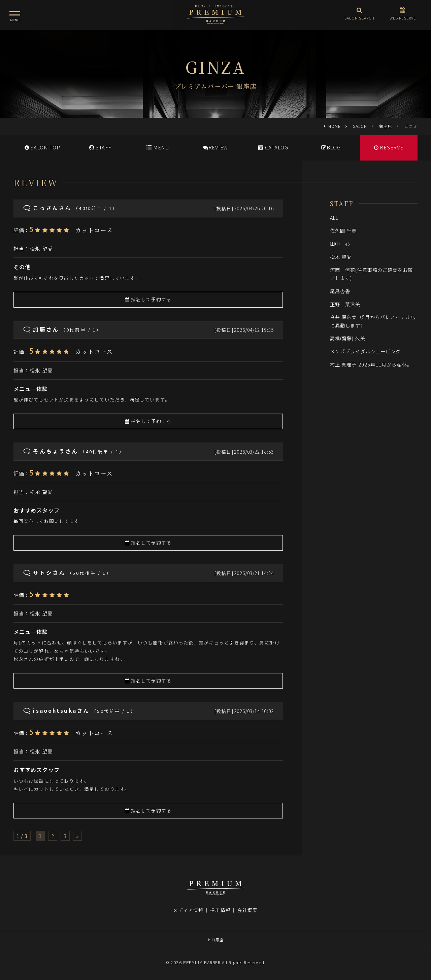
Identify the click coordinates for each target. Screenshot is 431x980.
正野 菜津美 (345, 304)
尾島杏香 (340, 291)
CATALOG (273, 147)
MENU (158, 147)
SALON (360, 126)
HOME (335, 126)
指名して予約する (148, 299)
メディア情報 (188, 910)
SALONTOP (42, 147)
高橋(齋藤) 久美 (350, 338)
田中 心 (340, 243)
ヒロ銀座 (215, 940)
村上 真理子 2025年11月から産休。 (371, 364)
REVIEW (215, 147)
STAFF (100, 147)
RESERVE (389, 147)
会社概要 (247, 910)
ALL (334, 218)
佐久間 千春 (346, 230)
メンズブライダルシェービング (365, 351)
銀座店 (386, 126)
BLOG (331, 147)
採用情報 (220, 910)
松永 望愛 (41, 249)
